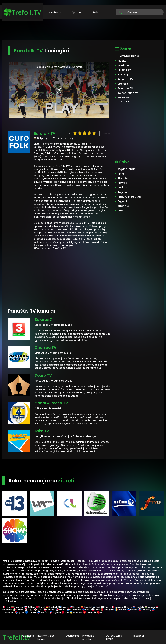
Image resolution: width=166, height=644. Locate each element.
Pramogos (124, 75)
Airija (121, 174)
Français (117, 607)
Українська (76, 612)
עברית (128, 607)
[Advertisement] (83, 30)
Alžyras (122, 183)
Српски (20, 612)
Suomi (106, 607)
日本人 (29, 610)
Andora (122, 187)
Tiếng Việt (90, 612)
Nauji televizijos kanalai (46, 637)
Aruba (121, 211)
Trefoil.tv (16, 637)
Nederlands (74, 610)
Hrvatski (138, 607)
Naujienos (55, 12)
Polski (96, 610)
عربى (7, 607)
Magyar (150, 607)
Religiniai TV (125, 79)
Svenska (31, 612)
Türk (65, 612)
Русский (132, 610)
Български (17, 607)
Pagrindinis (28, 636)
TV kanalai (124, 98)
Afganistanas (126, 169)
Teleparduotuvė (128, 93)
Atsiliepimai (73, 636)
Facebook (139, 636)
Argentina (124, 201)
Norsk (86, 610)
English (75, 607)
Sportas (77, 12)
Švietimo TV (125, 88)
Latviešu (50, 610)
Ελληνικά (64, 607)
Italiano (18, 610)
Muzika (122, 61)
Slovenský (145, 610)
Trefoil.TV (23, 12)
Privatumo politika (88, 637)
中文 (100, 612)
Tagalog (55, 612)
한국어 (39, 610)
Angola (122, 192)
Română (121, 610)
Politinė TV (124, 70)
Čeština (30, 607)
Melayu (61, 610)
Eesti (96, 607)
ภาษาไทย (43, 612)
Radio (96, 12)
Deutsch (52, 607)
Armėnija (123, 206)
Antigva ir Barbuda (130, 197)
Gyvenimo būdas (129, 56)
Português (107, 610)
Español (86, 607)
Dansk (41, 607)
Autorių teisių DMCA (114, 637)
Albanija (123, 178)
